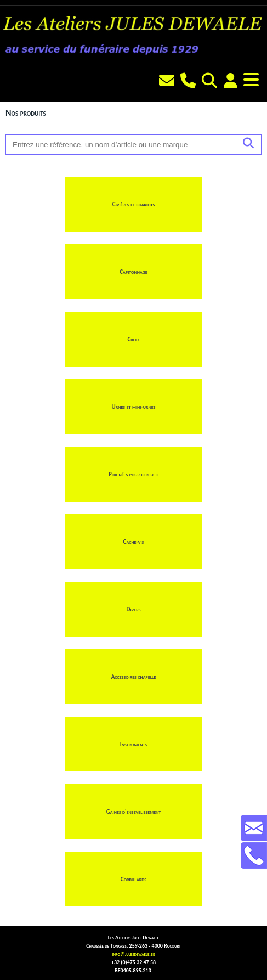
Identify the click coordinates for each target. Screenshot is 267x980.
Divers (134, 609)
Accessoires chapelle (134, 677)
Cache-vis (134, 542)
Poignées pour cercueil (133, 474)
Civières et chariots (133, 204)
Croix (133, 339)
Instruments (133, 744)
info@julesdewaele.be (134, 954)
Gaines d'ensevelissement (134, 812)
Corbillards (133, 879)
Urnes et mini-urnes (134, 407)
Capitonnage (133, 272)
